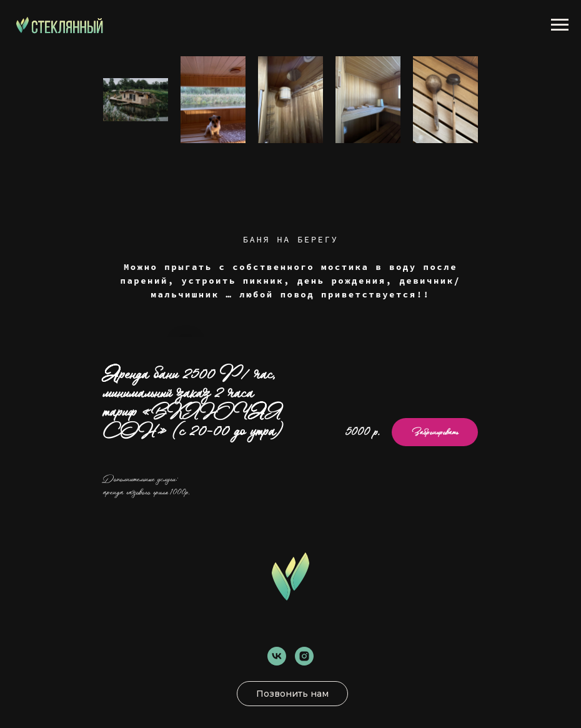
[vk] (277, 656)
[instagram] (304, 656)
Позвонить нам (292, 694)
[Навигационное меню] (560, 25)
